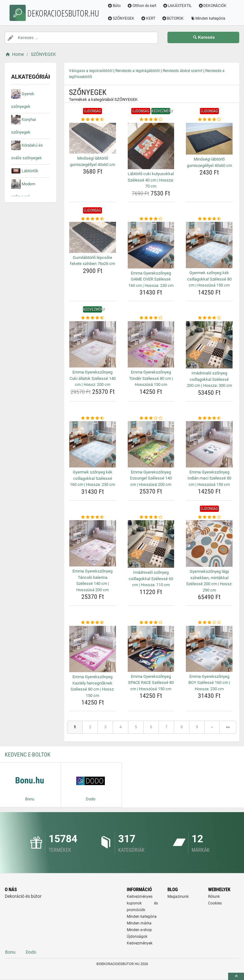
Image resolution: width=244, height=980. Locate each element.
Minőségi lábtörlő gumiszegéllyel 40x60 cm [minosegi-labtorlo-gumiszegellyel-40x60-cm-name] (92, 161)
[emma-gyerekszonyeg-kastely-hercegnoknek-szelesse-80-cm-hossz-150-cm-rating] (93, 623)
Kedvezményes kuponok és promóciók (142, 903)
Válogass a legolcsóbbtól (91, 71)
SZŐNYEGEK (122, 18)
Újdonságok (137, 937)
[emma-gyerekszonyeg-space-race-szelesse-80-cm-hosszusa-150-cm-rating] (151, 623)
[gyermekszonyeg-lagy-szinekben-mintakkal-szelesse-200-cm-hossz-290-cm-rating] (209, 517)
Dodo (31, 952)
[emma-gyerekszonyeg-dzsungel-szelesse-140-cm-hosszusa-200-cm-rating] (151, 418)
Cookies (215, 903)
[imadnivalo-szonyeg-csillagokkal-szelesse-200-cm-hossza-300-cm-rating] (209, 318)
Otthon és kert (142, 6)
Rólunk (214, 897)
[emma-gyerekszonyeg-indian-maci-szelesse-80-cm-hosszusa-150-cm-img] (209, 444)
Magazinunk (178, 897)
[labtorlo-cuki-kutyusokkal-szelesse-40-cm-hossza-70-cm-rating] (151, 120)
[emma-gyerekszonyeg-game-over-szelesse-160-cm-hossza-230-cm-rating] (151, 219)
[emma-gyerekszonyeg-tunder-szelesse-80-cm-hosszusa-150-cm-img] (151, 344)
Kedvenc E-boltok (28, 755)
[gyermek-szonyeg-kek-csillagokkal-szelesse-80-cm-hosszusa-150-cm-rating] (209, 219)
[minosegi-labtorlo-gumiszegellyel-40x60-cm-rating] (93, 120)
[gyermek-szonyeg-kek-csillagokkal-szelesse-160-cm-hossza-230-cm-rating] (93, 418)
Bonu (10, 952)
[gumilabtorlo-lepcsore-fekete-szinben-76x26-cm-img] (93, 237)
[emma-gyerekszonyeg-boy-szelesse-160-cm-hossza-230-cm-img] (209, 649)
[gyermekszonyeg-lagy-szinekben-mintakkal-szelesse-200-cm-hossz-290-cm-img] (209, 543)
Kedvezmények (140, 943)
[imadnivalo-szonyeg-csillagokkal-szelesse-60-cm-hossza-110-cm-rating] (151, 517)
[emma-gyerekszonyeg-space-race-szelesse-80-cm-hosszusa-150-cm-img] (151, 649)
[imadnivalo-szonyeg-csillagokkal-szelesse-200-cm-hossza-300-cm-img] (209, 345)
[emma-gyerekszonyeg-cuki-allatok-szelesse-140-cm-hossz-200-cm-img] (93, 344)
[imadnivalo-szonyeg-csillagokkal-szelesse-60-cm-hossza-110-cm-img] (151, 544)
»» (228, 727)
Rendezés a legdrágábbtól (138, 71)
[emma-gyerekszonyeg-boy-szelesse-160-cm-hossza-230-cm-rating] (209, 623)
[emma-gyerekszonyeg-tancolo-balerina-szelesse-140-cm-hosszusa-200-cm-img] (93, 543)
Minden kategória (208, 18)
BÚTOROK (173, 18)
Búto (115, 6)
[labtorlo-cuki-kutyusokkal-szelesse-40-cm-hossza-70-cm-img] (151, 146)
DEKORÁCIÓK (213, 6)
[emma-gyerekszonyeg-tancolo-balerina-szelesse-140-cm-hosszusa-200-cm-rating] (93, 517)
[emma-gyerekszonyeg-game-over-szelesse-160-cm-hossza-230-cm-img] (151, 245)
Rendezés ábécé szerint (183, 71)
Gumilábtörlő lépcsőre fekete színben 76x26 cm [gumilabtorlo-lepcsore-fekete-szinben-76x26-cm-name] (92, 261)
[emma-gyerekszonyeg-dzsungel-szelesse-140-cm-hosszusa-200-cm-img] (151, 444)
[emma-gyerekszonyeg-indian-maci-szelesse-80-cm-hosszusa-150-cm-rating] (209, 418)
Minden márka (139, 923)
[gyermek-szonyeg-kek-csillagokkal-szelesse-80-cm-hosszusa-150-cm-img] (209, 245)
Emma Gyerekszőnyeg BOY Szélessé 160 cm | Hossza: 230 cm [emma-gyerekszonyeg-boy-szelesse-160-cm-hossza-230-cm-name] (209, 683)
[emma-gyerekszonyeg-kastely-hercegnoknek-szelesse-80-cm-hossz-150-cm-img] (93, 649)
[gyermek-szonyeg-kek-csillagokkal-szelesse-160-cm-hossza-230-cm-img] (93, 444)
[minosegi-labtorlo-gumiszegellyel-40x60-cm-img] (93, 138)
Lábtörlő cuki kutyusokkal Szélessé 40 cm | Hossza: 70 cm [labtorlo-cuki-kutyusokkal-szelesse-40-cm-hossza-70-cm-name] (151, 180)
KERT (149, 18)
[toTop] (236, 976)
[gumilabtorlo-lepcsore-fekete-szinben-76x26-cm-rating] (93, 219)
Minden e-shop (139, 930)
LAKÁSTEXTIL (178, 6)
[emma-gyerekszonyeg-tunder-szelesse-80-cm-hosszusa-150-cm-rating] (151, 318)
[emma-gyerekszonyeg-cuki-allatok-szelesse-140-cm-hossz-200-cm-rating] (93, 318)
